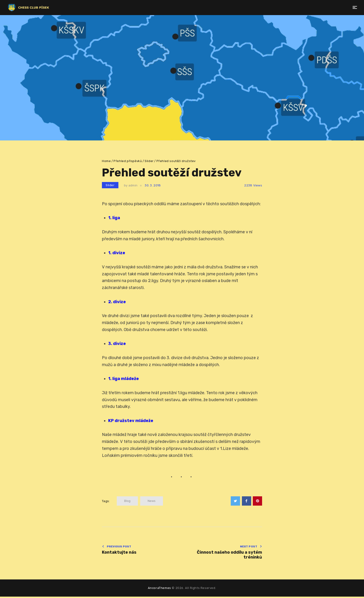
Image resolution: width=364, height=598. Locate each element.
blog (127, 501)
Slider (149, 161)
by (131, 185)
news (152, 501)
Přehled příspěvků (128, 161)
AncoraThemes (159, 589)
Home (106, 161)
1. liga (114, 218)
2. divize (117, 302)
